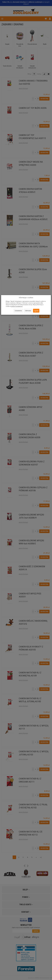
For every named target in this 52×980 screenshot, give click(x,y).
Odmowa (28, 311)
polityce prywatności (17, 306)
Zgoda (36, 311)
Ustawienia (18, 311)
